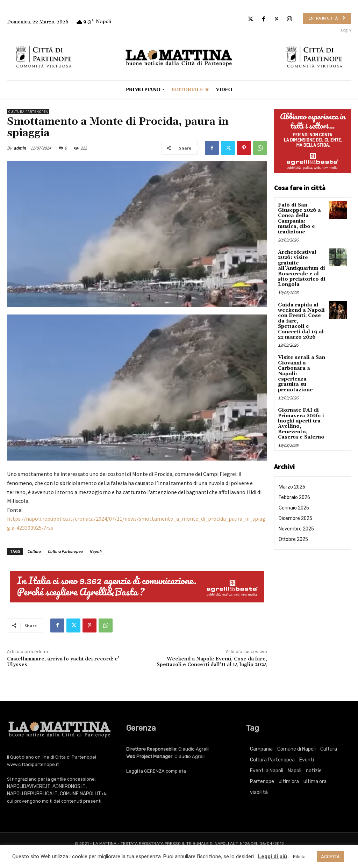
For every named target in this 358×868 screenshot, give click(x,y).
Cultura (34, 551)
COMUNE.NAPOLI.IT (80, 794)
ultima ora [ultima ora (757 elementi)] (315, 782)
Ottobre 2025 (293, 539)
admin (20, 148)
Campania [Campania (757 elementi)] (261, 749)
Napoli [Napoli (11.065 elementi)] (295, 771)
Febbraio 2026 (294, 497)
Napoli (95, 551)
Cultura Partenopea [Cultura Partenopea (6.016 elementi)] (272, 760)
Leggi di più (273, 856)
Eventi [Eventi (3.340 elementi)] (307, 760)
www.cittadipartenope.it (33, 764)
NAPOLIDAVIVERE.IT (29, 786)
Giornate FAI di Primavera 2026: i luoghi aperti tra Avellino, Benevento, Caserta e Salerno (301, 424)
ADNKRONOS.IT (69, 786)
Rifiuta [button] (299, 857)
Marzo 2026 (292, 487)
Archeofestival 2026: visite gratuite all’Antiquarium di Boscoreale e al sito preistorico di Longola (302, 268)
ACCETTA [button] (330, 857)
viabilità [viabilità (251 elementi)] (259, 792)
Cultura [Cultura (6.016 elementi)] (329, 749)
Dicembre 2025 (295, 518)
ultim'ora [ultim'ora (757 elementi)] (289, 782)
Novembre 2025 (296, 529)
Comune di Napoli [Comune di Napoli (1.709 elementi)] (296, 749)
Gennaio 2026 (294, 508)
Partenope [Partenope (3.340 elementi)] (262, 782)
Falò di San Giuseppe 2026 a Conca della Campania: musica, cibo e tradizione (299, 219)
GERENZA (154, 771)
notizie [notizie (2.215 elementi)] (314, 771)
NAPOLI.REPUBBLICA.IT (32, 794)
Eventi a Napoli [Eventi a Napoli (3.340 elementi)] (267, 771)
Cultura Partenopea (28, 112)
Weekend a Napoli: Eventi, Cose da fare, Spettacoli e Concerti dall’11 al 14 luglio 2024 (212, 662)
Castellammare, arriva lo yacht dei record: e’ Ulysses (63, 662)
